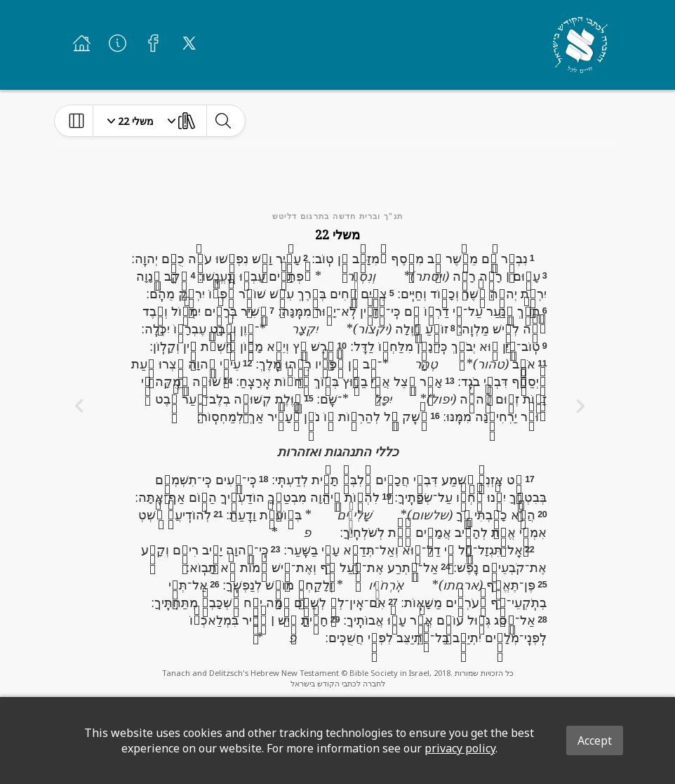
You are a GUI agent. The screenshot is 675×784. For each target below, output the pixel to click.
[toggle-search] (223, 121)
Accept (595, 740)
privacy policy (460, 748)
